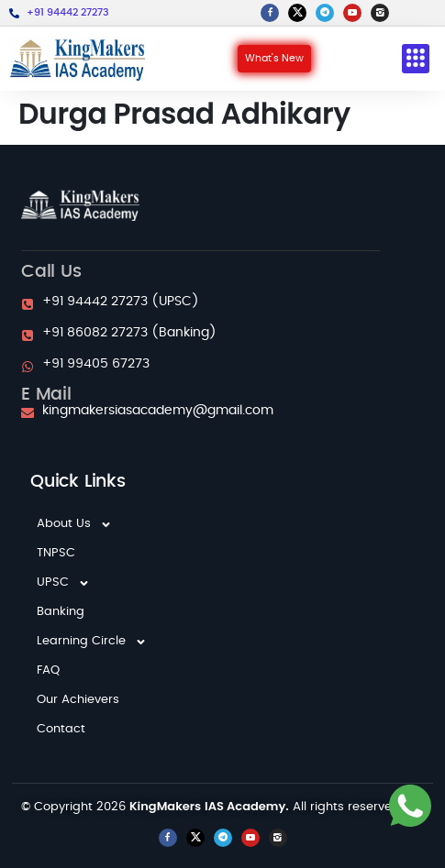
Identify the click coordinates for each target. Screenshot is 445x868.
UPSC (63, 583)
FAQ (48, 670)
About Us (74, 524)
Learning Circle (92, 642)
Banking (61, 612)
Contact (61, 729)
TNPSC (56, 553)
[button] (416, 59)
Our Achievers (78, 700)
